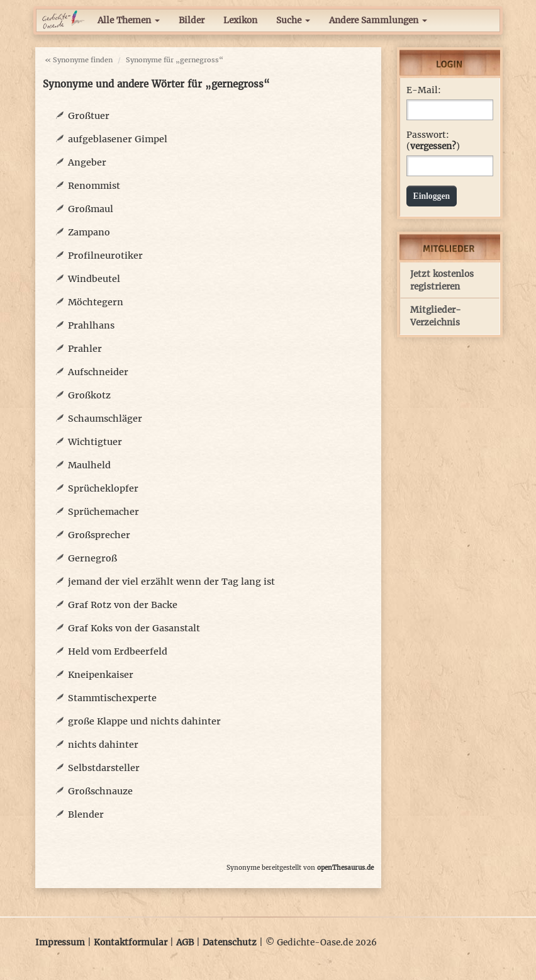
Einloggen (432, 196)
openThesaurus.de (345, 868)
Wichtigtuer (95, 442)
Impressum (60, 943)
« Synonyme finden (79, 60)
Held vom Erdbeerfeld (118, 651)
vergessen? (433, 146)
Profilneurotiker (105, 256)
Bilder (192, 20)
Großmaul (91, 209)
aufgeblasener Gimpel (118, 139)
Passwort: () (433, 141)
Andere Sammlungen (378, 20)
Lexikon (240, 20)
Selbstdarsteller (104, 768)
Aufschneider (98, 372)
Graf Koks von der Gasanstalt (134, 628)
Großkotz (89, 395)
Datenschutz (230, 943)
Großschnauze (100, 791)
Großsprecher (99, 535)
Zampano (89, 232)
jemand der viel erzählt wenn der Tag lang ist (171, 582)
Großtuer (89, 116)
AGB (185, 943)
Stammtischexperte (112, 698)
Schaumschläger (105, 419)
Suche (293, 20)
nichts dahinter (103, 745)
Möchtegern (96, 302)
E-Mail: (424, 90)
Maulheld (89, 465)
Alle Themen (129, 20)
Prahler (85, 349)
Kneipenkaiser (101, 675)
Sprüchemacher (103, 512)
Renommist (94, 186)
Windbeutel (94, 279)
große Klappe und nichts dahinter (144, 721)
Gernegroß (92, 558)
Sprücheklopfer (103, 488)
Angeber (87, 162)
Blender (86, 814)
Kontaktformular (131, 943)
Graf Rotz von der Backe (123, 605)
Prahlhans (91, 325)
